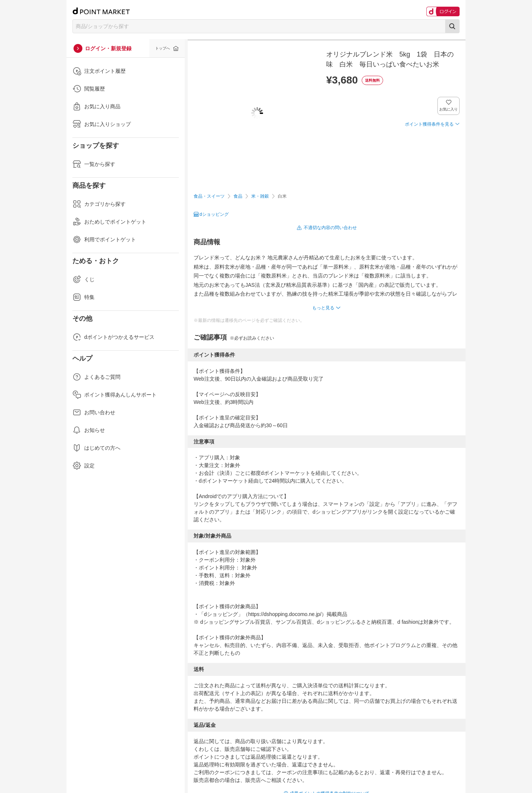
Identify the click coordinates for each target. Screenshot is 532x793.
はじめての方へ (96, 448)
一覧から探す (94, 164)
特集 (83, 297)
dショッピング (214, 214)
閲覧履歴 (89, 89)
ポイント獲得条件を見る (429, 124)
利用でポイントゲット (104, 239)
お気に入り (449, 109)
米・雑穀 (260, 196)
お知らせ (89, 430)
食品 (238, 196)
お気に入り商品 (96, 106)
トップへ (163, 48)
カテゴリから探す (99, 204)
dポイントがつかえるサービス (113, 337)
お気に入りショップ (102, 124)
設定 (83, 466)
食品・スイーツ (209, 196)
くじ (83, 279)
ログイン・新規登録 (108, 48)
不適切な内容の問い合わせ (330, 228)
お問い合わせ (94, 412)
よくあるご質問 (96, 377)
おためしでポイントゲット (109, 222)
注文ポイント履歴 (99, 71)
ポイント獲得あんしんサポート (115, 395)
